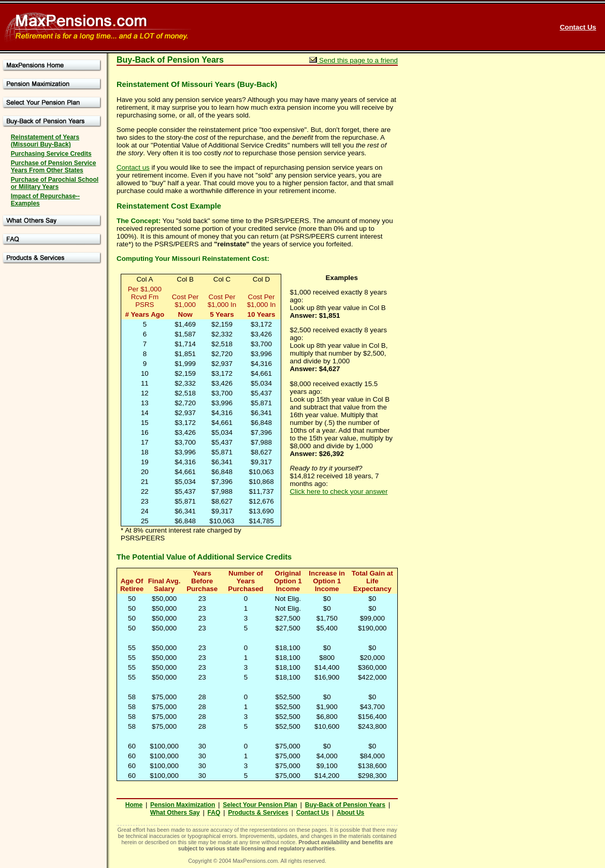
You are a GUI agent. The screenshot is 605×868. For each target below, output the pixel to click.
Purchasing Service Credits (51, 154)
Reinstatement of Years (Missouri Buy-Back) (45, 141)
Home (134, 805)
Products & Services (258, 813)
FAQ (214, 813)
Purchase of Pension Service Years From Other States (54, 167)
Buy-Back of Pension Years (345, 805)
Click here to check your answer (338, 491)
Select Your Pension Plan (260, 805)
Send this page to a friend (354, 60)
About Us (350, 813)
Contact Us (578, 27)
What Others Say (175, 813)
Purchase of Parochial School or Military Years (55, 183)
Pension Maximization (183, 805)
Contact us (133, 167)
